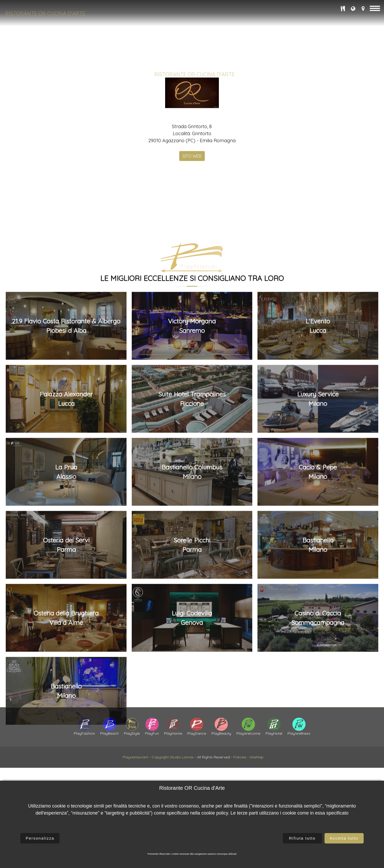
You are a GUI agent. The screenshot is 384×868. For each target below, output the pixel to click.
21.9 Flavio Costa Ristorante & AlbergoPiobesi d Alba (66, 574)
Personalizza (40, 838)
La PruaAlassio (66, 720)
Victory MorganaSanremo (192, 574)
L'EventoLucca (318, 574)
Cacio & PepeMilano (318, 720)
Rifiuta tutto (302, 838)
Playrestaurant (135, 780)
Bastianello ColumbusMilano (192, 720)
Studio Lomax (182, 780)
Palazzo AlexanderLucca (66, 647)
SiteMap (257, 780)
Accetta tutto (344, 838)
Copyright (160, 780)
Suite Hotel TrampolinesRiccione (192, 647)
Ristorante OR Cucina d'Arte (45, 13)
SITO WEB (192, 204)
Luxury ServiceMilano (318, 647)
